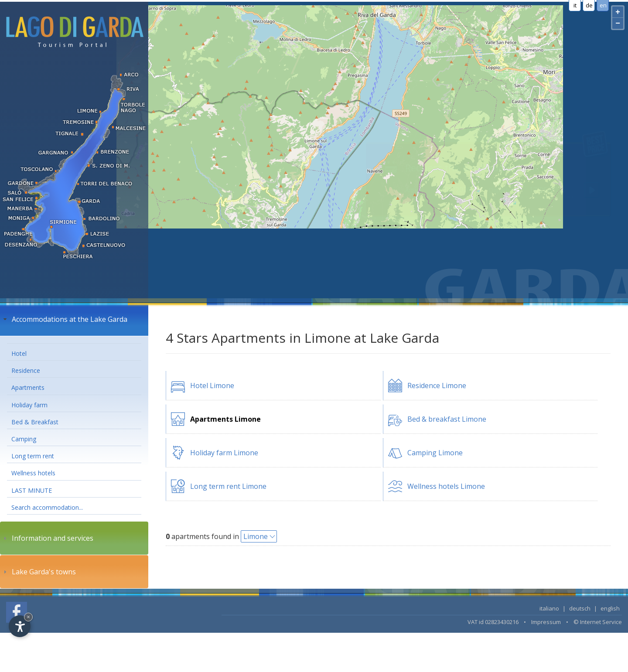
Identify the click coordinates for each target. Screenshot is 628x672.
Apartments (28, 387)
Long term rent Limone (228, 486)
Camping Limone (435, 453)
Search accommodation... (47, 507)
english (610, 608)
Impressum (546, 622)
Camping (24, 439)
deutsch (580, 608)
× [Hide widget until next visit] (28, 617)
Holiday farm (29, 405)
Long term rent (33, 456)
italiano (549, 608)
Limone (256, 536)
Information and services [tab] (47, 538)
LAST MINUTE (32, 490)
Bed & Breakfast (35, 422)
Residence (26, 370)
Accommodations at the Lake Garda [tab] (64, 319)
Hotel (19, 353)
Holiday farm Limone (224, 453)
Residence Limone (437, 385)
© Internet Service (598, 622)
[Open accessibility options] (20, 626)
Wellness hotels (33, 473)
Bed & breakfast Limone (447, 419)
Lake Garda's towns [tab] (39, 572)
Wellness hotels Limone (446, 486)
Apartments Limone (225, 419)
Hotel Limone (212, 385)
